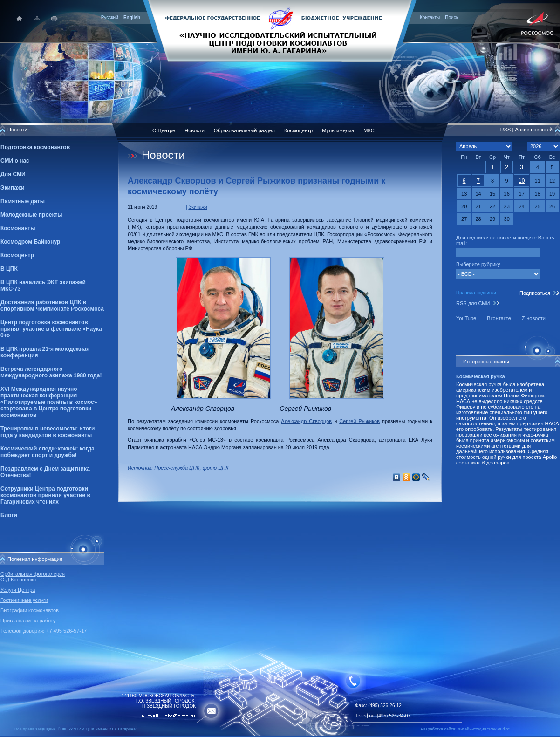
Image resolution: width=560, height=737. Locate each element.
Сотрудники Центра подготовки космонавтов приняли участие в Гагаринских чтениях (45, 495)
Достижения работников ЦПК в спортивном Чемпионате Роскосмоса (52, 306)
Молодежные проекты (31, 215)
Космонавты (18, 228)
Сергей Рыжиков (359, 421)
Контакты (430, 17)
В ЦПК (9, 269)
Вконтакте (499, 318)
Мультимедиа (338, 130)
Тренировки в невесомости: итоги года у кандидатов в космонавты (48, 432)
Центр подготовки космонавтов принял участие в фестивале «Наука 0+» (51, 329)
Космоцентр (17, 255)
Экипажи (13, 188)
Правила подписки (476, 293)
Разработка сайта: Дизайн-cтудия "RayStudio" (465, 729)
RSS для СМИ (473, 303)
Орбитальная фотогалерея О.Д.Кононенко (33, 577)
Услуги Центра (18, 590)
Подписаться (535, 293)
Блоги (9, 515)
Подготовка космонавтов (35, 147)
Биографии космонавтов (30, 610)
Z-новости (534, 318)
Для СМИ (13, 174)
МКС (369, 130)
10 (522, 181)
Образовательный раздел (244, 130)
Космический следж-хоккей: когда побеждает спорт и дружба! (48, 452)
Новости (195, 130)
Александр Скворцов (306, 421)
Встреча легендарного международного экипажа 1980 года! (51, 372)
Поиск (451, 17)
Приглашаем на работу (28, 621)
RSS (506, 130)
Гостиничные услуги (24, 600)
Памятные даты (23, 201)
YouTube (466, 318)
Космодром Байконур (30, 242)
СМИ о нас (15, 161)
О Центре (164, 130)
